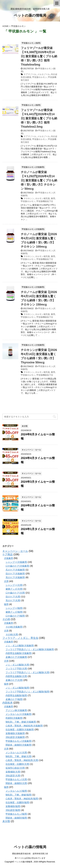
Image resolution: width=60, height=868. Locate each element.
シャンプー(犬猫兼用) (16, 562)
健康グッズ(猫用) (14, 612)
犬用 (6, 581)
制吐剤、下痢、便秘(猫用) (19, 795)
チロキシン (29, 198)
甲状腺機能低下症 (45, 201)
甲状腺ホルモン (40, 77)
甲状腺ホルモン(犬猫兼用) (19, 741)
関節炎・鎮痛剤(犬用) (16, 783)
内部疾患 (8, 703)
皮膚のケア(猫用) (14, 699)
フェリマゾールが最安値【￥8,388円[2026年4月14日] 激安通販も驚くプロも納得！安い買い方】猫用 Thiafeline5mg (39, 56)
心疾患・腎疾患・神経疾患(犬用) (22, 760)
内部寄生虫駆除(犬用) (16, 676)
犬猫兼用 (8, 558)
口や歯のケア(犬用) (15, 593)
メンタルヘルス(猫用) (16, 791)
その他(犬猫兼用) (14, 627)
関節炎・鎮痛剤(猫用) (16, 818)
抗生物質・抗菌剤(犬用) (18, 764)
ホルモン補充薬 (42, 198)
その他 (6, 619)
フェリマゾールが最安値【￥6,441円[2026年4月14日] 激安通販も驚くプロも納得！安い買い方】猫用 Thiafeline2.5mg (39, 118)
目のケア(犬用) (13, 597)
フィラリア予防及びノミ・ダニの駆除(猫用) (28, 692)
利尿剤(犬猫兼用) (14, 718)
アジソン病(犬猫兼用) (16, 710)
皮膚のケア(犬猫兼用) (16, 657)
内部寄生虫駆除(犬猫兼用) (19, 653)
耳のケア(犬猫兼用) (15, 577)
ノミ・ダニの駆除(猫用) (18, 688)
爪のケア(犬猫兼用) (15, 570)
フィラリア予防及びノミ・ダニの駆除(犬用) (28, 672)
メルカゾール (44, 74)
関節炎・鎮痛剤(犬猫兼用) (19, 745)
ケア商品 (8, 554)
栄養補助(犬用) (13, 772)
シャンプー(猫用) (14, 608)
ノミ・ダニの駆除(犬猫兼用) (20, 646)
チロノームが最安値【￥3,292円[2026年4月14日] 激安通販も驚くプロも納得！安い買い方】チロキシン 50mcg (39, 180)
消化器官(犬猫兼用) (15, 737)
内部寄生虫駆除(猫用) (16, 695)
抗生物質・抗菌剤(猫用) (18, 802)
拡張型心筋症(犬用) (15, 768)
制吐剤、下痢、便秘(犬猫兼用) (21, 722)
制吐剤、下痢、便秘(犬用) (19, 756)
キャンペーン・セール (15, 551)
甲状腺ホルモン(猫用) (16, 814)
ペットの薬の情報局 (30, 16)
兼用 (53, 198)
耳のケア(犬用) (13, 600)
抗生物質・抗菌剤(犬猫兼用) (20, 729)
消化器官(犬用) (13, 776)
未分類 (6, 821)
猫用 (6, 604)
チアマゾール (30, 74)
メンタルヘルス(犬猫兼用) (19, 714)
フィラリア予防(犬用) (16, 669)
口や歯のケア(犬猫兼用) (18, 566)
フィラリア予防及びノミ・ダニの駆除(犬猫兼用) (30, 649)
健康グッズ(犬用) (14, 589)
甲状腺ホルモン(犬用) (16, 779)
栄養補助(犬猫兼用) (15, 733)
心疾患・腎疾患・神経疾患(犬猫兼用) (24, 726)
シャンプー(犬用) (14, 585)
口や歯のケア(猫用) (15, 616)
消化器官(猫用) (13, 810)
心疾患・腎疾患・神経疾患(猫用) (22, 799)
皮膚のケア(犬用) (14, 680)
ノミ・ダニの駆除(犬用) (18, 665)
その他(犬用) (12, 634)
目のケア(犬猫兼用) (15, 574)
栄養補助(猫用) (13, 806)
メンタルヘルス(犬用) (16, 753)
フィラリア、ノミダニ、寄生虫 (20, 638)
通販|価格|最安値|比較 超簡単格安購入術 (30, 854)
